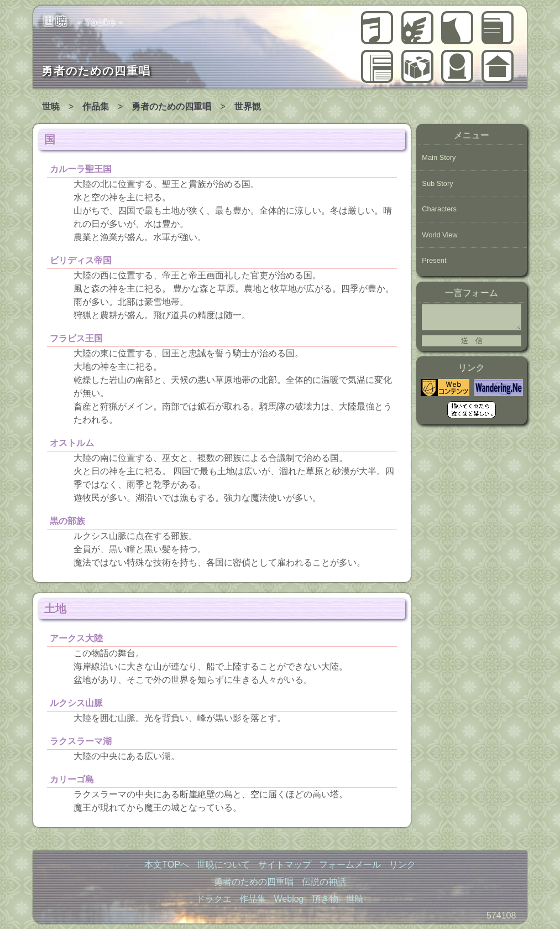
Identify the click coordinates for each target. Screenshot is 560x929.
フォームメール (350, 865)
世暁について (457, 66)
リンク (402, 865)
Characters (439, 209)
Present (434, 260)
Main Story (439, 157)
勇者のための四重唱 (377, 28)
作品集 (498, 28)
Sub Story (437, 183)
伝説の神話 (417, 28)
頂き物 (417, 66)
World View (439, 235)
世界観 (248, 107)
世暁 (498, 66)
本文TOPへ (167, 865)
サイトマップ (285, 865)
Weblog (377, 66)
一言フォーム (472, 293)
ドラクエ (457, 28)
